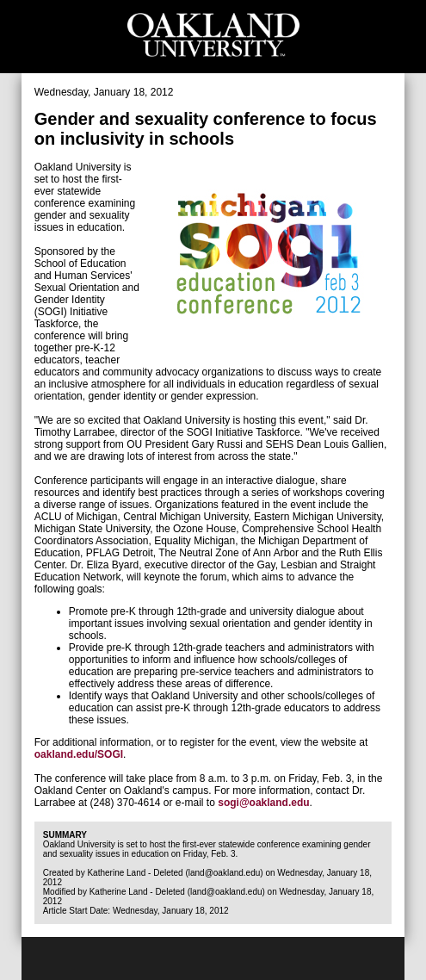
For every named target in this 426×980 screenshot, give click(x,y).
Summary (65, 835)
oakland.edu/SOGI (79, 754)
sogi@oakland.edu (263, 803)
